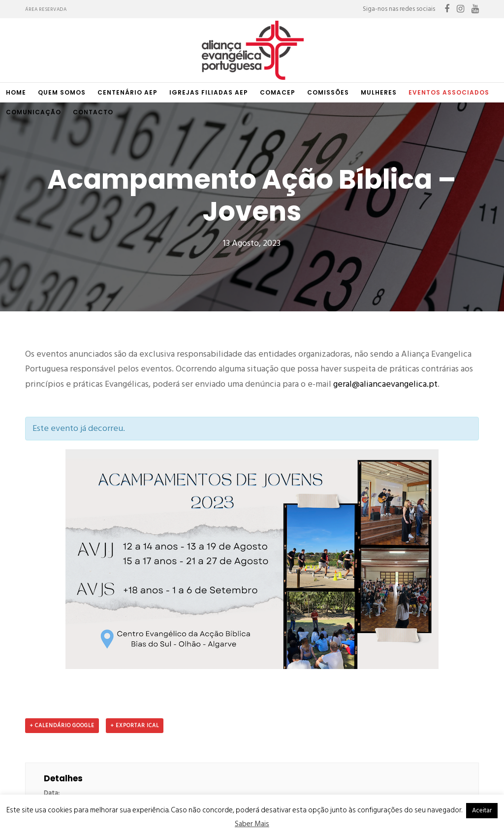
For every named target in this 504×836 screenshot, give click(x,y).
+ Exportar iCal (135, 605)
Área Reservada (46, 9)
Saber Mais (252, 824)
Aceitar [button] (482, 810)
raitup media (276, 794)
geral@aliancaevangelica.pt (385, 264)
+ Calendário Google (62, 605)
